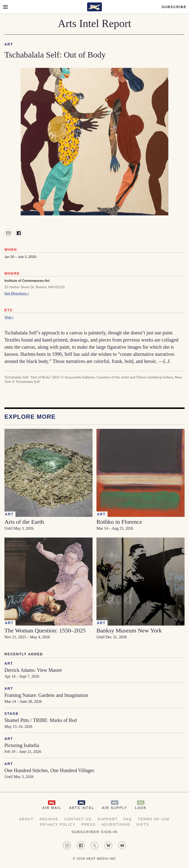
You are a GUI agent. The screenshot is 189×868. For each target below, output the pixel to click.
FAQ (128, 819)
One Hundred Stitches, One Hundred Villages (49, 770)
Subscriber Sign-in (94, 832)
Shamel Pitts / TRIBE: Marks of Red (41, 720)
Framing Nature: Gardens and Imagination (46, 695)
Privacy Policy (58, 824)
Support (108, 819)
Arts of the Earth (24, 522)
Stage (12, 714)
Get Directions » (17, 293)
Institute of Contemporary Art (27, 280)
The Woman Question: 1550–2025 (45, 630)
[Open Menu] (5, 7)
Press (89, 824)
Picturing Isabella (22, 745)
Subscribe (174, 7)
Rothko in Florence (119, 522)
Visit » (9, 317)
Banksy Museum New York (129, 630)
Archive (49, 819)
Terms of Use (154, 819)
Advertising (116, 824)
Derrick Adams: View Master (33, 670)
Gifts (143, 824)
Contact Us (78, 819)
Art (9, 44)
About (26, 819)
